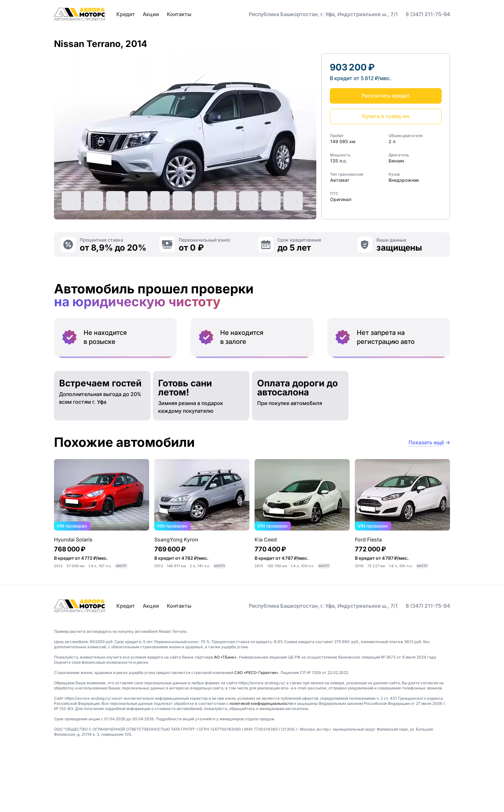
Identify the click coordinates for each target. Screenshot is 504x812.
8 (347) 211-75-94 (428, 14)
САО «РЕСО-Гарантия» (256, 727)
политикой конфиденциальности (261, 758)
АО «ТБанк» (225, 711)
